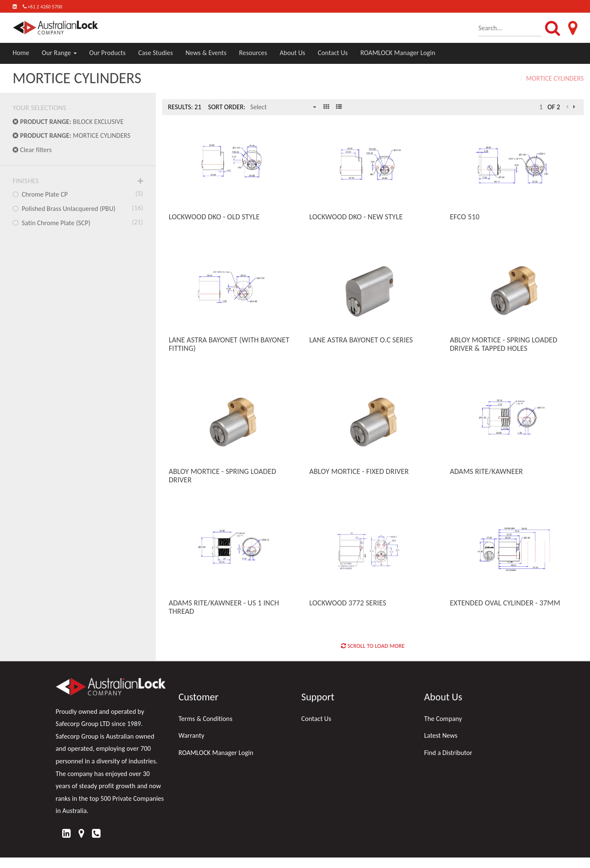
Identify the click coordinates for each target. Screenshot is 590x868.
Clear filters (32, 150)
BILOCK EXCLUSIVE (68, 122)
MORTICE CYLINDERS (72, 135)
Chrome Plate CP (78, 194)
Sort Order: (227, 107)
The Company (443, 719)
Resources (253, 53)
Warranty (191, 735)
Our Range (59, 53)
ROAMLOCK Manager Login (398, 53)
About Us (292, 53)
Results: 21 (185, 107)
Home (21, 53)
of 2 (554, 107)
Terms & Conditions (206, 719)
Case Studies (156, 53)
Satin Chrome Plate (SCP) (78, 222)
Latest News (441, 735)
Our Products (108, 53)
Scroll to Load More (373, 646)
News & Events (206, 53)
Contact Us (333, 53)
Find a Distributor (448, 753)
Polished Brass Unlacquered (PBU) (78, 208)
